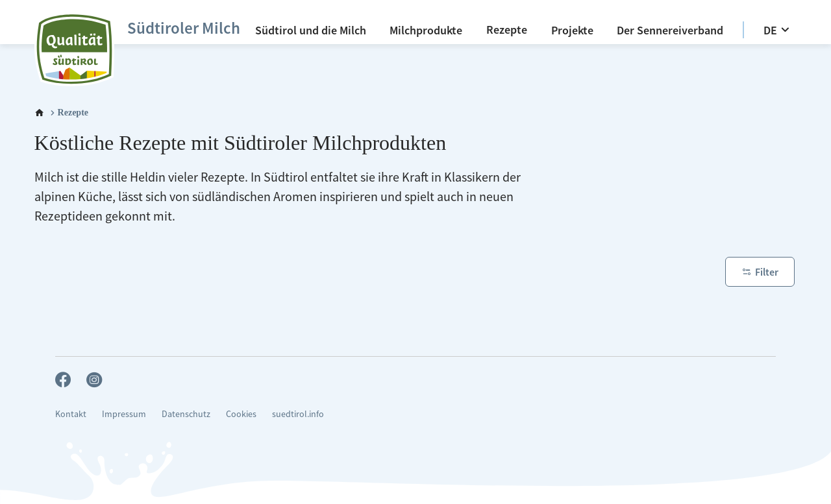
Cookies (241, 414)
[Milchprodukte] (426, 30)
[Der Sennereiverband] (670, 30)
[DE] (778, 30)
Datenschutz (186, 414)
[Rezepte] (507, 30)
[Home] (40, 113)
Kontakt (71, 414)
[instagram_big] (94, 381)
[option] (743, 30)
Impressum (124, 414)
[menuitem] (311, 30)
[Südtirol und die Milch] (311, 30)
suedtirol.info (298, 414)
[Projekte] (572, 30)
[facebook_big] (63, 381)
